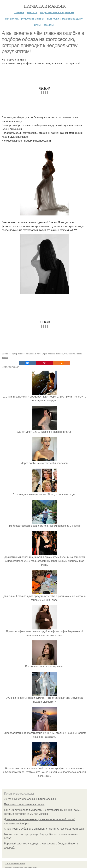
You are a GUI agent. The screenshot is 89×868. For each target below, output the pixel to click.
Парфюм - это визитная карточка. (24, 804)
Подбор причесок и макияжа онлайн (26, 354)
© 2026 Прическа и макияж (15, 864)
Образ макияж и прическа (53, 354)
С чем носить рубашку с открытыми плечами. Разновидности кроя (44, 829)
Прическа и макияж (44, 6)
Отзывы (48, 25)
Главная (19, 12)
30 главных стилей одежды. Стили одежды (30, 799)
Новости (32, 12)
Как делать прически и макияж (25, 19)
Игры (37, 25)
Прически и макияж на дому (65, 19)
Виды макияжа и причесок (57, 12)
